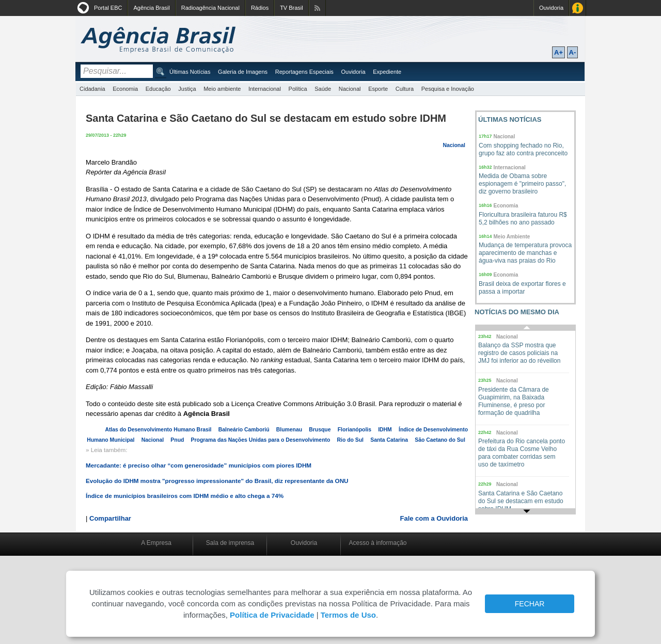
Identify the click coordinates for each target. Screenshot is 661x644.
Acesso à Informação (578, 8)
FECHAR (530, 604)
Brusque (320, 430)
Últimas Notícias (190, 72)
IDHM (385, 430)
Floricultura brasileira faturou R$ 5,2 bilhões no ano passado (523, 219)
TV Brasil (292, 8)
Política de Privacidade (272, 615)
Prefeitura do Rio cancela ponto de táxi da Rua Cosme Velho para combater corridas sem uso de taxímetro (522, 453)
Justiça (187, 89)
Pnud (177, 440)
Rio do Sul (350, 440)
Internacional (265, 89)
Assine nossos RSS (317, 8)
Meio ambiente (222, 89)
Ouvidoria (551, 8)
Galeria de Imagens (243, 72)
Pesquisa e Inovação (448, 89)
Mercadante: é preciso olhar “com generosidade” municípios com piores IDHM (199, 465)
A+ (558, 52)
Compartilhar (110, 518)
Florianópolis (355, 430)
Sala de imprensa (230, 543)
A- (573, 52)
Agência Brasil (151, 8)
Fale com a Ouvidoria (434, 518)
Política (298, 89)
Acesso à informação (377, 543)
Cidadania (92, 89)
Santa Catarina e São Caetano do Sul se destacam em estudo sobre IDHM (521, 501)
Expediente (387, 72)
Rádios (260, 8)
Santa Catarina (389, 440)
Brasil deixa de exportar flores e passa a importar (522, 288)
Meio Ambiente (512, 237)
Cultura (405, 89)
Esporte (378, 89)
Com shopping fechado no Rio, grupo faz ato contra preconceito (523, 149)
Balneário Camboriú (244, 430)
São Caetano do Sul (440, 440)
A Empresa (156, 543)
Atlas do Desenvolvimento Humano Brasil (158, 430)
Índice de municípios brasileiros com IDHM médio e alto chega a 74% (185, 496)
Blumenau (289, 430)
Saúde (323, 89)
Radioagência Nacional (210, 8)
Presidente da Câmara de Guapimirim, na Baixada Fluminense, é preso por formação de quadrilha (514, 401)
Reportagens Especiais (304, 72)
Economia (125, 89)
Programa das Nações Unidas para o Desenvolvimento (261, 440)
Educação (158, 89)
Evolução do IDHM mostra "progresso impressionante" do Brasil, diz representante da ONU (217, 481)
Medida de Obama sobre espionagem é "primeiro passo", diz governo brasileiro (522, 184)
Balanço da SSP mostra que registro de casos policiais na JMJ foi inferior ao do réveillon (519, 353)
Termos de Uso (348, 615)
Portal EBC (108, 8)
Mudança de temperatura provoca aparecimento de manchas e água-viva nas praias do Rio (525, 253)
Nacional (350, 89)
